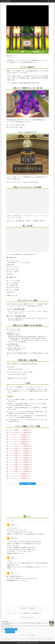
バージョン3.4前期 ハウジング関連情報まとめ (20, 455)
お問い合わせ (32, 635)
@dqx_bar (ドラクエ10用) (11, 629)
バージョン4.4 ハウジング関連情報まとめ (19, 435)
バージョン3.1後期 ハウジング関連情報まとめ (20, 467)
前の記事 (24, 608)
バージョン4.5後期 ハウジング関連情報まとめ (20, 430)
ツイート (32, 484)
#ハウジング (10, 57)
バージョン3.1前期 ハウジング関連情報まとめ (20, 469)
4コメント (16, 56)
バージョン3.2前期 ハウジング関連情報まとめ (20, 465)
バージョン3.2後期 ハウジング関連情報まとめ (20, 462)
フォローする (24, 484)
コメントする (11, 520)
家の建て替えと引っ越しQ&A (19, 378)
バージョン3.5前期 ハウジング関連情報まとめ (20, 451)
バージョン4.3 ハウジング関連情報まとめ (19, 437)
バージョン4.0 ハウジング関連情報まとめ (19, 444)
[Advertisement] (27, 15)
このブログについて (24, 635)
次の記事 (31, 608)
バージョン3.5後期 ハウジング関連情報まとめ (20, 446)
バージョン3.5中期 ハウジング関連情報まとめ (20, 449)
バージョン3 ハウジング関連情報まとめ (18, 474)
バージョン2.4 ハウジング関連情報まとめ (19, 476)
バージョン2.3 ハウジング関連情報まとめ (19, 478)
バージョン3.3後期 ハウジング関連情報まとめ (20, 458)
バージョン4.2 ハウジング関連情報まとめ (19, 439)
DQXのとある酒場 (6, 1)
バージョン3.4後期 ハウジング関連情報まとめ (20, 453)
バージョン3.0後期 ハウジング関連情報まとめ (20, 472)
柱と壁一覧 (14, 295)
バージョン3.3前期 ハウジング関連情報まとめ (20, 460)
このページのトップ (29, 617)
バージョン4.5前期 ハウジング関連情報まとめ (20, 432)
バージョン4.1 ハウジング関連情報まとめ (19, 442)
